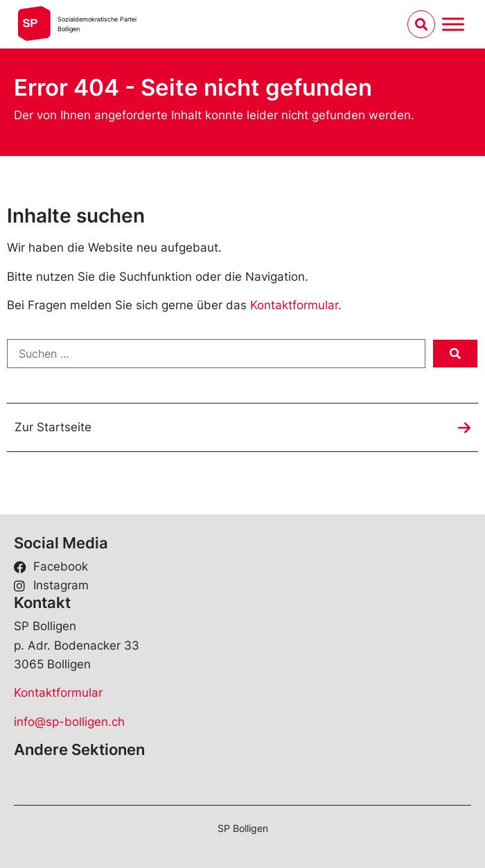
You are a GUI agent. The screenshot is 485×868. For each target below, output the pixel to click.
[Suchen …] (216, 354)
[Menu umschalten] (453, 24)
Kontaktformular (294, 305)
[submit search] (455, 354)
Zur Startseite (53, 427)
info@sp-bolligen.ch (69, 722)
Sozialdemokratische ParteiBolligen (97, 24)
